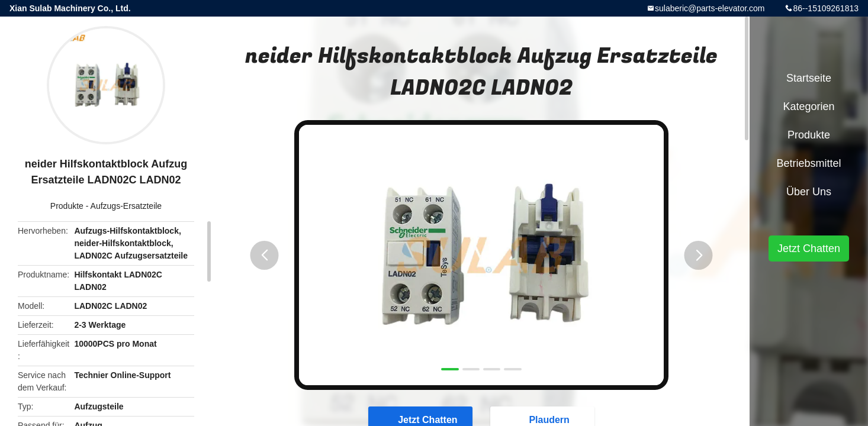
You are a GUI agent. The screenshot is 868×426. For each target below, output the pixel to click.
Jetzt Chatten (809, 248)
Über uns (809, 192)
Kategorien (808, 106)
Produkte (67, 206)
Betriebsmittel (808, 163)
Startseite (809, 78)
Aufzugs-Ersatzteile (126, 206)
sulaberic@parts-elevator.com (710, 8)
